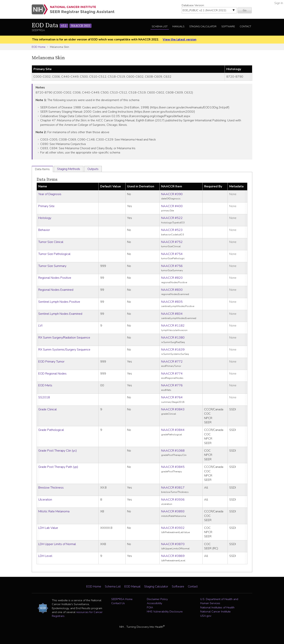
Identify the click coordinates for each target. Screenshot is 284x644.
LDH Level (45, 556)
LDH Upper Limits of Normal (57, 544)
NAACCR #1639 (173, 350)
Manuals (178, 27)
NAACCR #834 (172, 314)
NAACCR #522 (172, 218)
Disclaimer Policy (157, 599)
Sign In (279, 3)
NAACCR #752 (172, 242)
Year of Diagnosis (50, 194)
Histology (45, 218)
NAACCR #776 (172, 385)
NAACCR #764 (172, 397)
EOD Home (39, 47)
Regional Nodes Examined (56, 290)
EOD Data (62, 26)
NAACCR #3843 (173, 409)
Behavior (44, 230)
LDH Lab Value (48, 528)
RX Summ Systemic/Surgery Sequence (64, 350)
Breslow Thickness (51, 488)
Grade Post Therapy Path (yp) (58, 467)
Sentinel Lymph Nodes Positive (59, 302)
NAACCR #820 (172, 278)
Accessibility (154, 603)
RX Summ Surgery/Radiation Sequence (64, 338)
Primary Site (46, 206)
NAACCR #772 (172, 362)
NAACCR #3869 (173, 556)
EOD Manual (132, 587)
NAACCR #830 (172, 290)
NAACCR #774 (172, 374)
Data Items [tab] (42, 169)
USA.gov (206, 616)
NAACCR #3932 (173, 528)
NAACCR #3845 (173, 467)
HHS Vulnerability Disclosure (165, 611)
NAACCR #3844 (173, 430)
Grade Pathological (51, 430)
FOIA (150, 607)
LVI (40, 326)
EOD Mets (45, 385)
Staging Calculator (203, 27)
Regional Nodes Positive (55, 278)
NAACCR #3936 (173, 500)
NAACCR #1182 (173, 326)
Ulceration (45, 500)
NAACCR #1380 (173, 338)
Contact (245, 27)
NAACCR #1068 (173, 451)
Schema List (160, 27)
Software (228, 27)
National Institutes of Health (217, 607)
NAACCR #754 (172, 254)
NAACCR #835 (172, 302)
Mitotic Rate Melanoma (54, 511)
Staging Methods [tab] (69, 169)
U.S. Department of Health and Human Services (219, 601)
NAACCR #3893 (173, 511)
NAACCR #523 (172, 230)
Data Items (47, 180)
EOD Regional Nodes (52, 374)
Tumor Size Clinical (51, 242)
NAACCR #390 (172, 194)
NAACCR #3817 (173, 488)
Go (245, 10)
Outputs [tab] (93, 169)
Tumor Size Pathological (54, 254)
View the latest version (180, 39)
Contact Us (118, 603)
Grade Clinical (47, 409)
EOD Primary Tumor (51, 362)
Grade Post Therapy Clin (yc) (58, 451)
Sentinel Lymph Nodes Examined (60, 314)
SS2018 (44, 397)
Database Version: (193, 5)
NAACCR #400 (172, 206)
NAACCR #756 (172, 266)
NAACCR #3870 (173, 544)
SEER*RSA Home (122, 599)
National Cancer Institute (215, 611)
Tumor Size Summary (52, 266)
